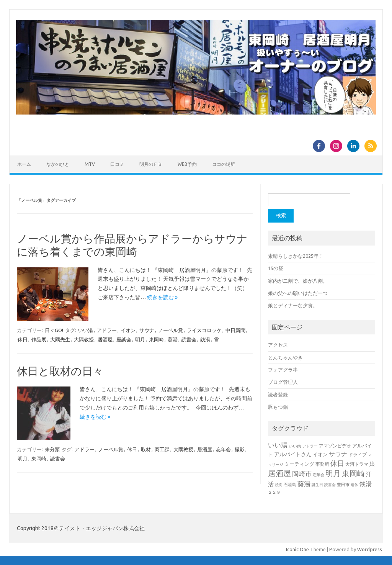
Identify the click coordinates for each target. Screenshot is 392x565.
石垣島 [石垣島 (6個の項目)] (290, 485)
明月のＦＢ (151, 164)
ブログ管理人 (283, 382)
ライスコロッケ (204, 330)
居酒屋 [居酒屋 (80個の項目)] (279, 473)
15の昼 (276, 268)
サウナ (147, 330)
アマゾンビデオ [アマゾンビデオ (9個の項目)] (335, 446)
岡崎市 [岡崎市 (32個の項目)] (302, 474)
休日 (23, 339)
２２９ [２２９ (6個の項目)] (274, 492)
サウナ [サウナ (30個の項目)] (338, 454)
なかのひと (58, 164)
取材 (146, 449)
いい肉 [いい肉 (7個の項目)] (295, 446)
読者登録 (278, 395)
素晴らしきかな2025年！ (296, 256)
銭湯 (205, 339)
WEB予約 (187, 164)
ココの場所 (224, 164)
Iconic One (297, 549)
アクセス (278, 345)
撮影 (240, 449)
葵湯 (173, 339)
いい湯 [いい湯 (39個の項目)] (278, 445)
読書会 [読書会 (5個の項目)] (330, 485)
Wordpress (370, 549)
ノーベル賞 (171, 330)
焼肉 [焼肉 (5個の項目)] (279, 485)
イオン (128, 330)
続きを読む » (162, 297)
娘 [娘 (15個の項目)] (372, 464)
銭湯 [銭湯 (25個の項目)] (366, 484)
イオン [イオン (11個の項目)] (320, 454)
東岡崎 (156, 339)
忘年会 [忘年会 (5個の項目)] (318, 475)
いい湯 (86, 330)
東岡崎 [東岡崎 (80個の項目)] (353, 473)
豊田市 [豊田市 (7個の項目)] (343, 485)
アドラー (107, 330)
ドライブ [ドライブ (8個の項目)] (358, 454)
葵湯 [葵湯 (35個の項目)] (304, 484)
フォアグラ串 (283, 370)
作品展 (39, 339)
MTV (90, 164)
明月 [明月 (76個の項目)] (333, 473)
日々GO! (54, 330)
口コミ (117, 164)
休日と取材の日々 (60, 371)
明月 (140, 339)
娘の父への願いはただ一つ (298, 293)
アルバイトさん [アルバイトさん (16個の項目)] (293, 454)
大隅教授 (84, 339)
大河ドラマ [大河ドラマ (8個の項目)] (357, 464)
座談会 (124, 339)
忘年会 (223, 449)
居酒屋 (105, 339)
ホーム (24, 164)
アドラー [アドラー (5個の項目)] (310, 446)
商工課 (162, 449)
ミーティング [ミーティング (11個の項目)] (299, 464)
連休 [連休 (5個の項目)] (354, 485)
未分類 (52, 449)
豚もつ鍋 (278, 407)
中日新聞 (235, 330)
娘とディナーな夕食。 (293, 305)
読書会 (189, 339)
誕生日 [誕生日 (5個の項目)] (317, 485)
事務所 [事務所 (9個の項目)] (322, 464)
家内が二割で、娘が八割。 (298, 281)
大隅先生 (60, 339)
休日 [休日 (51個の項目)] (337, 463)
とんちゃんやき (285, 357)
